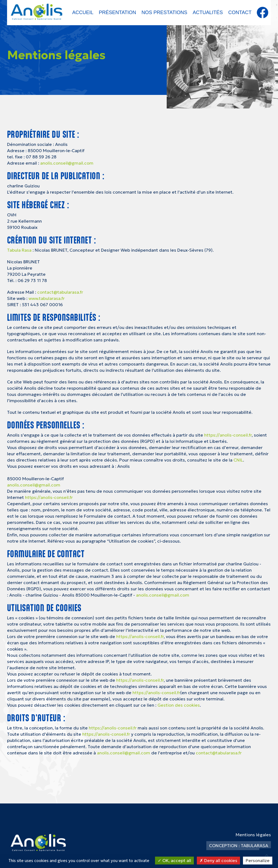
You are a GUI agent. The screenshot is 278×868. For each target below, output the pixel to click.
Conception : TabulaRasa (239, 845)
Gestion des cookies (179, 705)
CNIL (238, 460)
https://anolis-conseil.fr (228, 435)
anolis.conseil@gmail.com (67, 163)
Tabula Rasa (19, 250)
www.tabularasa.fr (47, 298)
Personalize (258, 860)
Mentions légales (253, 835)
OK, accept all (174, 860)
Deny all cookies (218, 860)
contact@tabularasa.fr (60, 292)
